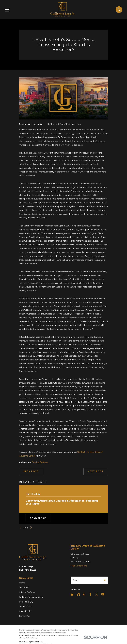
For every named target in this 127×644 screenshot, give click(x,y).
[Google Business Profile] (72, 594)
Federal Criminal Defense (31, 597)
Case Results (25, 611)
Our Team (24, 587)
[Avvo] (78, 594)
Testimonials (25, 606)
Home (22, 583)
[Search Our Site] (105, 580)
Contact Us (24, 616)
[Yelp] (84, 594)
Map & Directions (79, 566)
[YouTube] (103, 594)
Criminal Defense (40, 462)
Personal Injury (26, 602)
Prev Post (31, 471)
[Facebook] (91, 594)
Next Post (96, 471)
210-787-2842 (28, 570)
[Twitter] (97, 594)
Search (76, 580)
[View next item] (31, 528)
